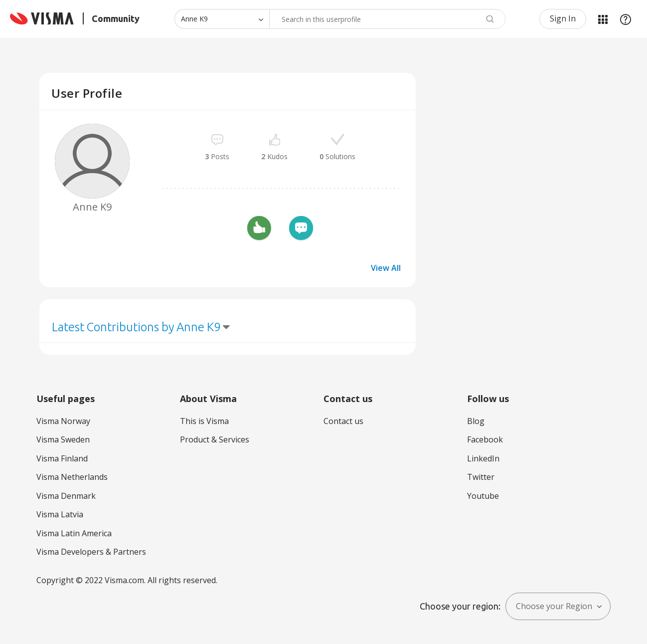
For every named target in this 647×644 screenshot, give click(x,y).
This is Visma (204, 421)
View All (386, 268)
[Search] (387, 19)
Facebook (485, 439)
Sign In (563, 18)
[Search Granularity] (222, 19)
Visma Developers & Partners (91, 552)
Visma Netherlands (72, 477)
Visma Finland (62, 458)
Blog (476, 421)
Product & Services (215, 439)
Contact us (343, 421)
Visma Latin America (74, 533)
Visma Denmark (66, 496)
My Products (603, 19)
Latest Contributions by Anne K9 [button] (136, 327)
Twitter (481, 477)
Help (626, 19)
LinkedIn (483, 458)
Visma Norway (63, 421)
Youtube (483, 496)
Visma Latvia (60, 514)
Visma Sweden (63, 439)
